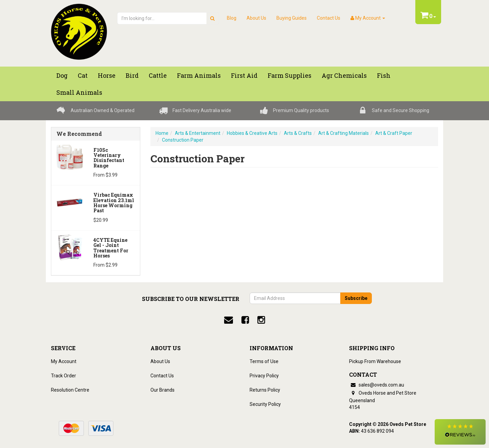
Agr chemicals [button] (344, 75)
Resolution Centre (70, 390)
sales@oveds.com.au (377, 385)
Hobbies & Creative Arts (252, 133)
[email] (229, 320)
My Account (64, 361)
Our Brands (162, 390)
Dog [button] (62, 75)
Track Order (64, 376)
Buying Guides (292, 18)
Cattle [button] (158, 75)
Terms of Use (264, 361)
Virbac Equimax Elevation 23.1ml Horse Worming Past (114, 203)
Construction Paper (183, 140)
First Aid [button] (244, 75)
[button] (460, 432)
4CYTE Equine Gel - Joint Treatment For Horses (111, 248)
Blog (232, 18)
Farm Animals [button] (199, 75)
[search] (212, 18)
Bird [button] (132, 75)
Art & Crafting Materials (343, 133)
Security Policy (265, 404)
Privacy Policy (264, 376)
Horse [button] (107, 75)
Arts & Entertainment (198, 133)
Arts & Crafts (298, 133)
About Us (256, 18)
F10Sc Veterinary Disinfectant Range (109, 158)
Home (162, 133)
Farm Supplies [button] (289, 75)
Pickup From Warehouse (375, 361)
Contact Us (329, 18)
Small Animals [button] (79, 92)
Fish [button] (384, 75)
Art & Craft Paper (394, 133)
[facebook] (245, 320)
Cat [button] (83, 75)
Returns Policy (265, 390)
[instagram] (261, 320)
